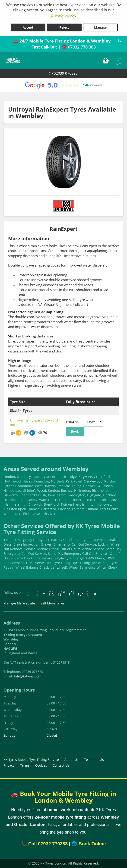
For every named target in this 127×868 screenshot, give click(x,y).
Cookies (41, 765)
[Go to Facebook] (30, 593)
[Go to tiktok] (92, 593)
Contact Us (61, 765)
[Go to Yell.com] (81, 593)
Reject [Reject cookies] (64, 27)
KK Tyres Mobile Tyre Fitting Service (31, 760)
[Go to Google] (62, 593)
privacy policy (63, 15)
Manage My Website (19, 603)
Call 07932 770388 (48, 844)
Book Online (92, 844)
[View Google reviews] (63, 85)
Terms (25, 765)
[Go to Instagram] (41, 593)
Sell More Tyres (52, 603)
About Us (71, 760)
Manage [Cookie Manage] (100, 27)
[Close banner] (121, 40)
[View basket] (106, 61)
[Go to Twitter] (51, 593)
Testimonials (94, 760)
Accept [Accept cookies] (28, 27)
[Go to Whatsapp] (72, 593)
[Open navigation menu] (120, 61)
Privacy (9, 765)
